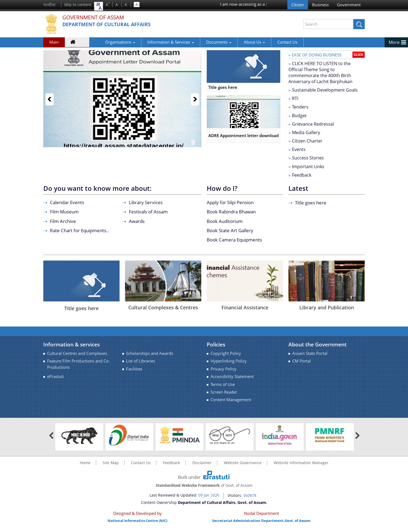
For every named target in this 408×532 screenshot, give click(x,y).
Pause (193, 142)
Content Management (231, 400)
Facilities (134, 369)
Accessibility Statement (232, 377)
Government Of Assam (98, 18)
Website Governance (243, 463)
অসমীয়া (49, 5)
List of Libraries (141, 361)
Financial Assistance (245, 307)
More (394, 42)
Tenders (300, 107)
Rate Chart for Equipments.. (79, 230)
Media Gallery (306, 132)
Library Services (146, 202)
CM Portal (302, 361)
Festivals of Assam (148, 212)
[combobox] (99, 6)
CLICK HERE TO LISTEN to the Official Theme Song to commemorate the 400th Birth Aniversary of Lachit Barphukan (320, 72)
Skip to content (78, 4)
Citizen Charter (307, 141)
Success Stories (308, 158)
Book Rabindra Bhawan (231, 212)
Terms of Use (223, 384)
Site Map (111, 463)
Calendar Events (67, 202)
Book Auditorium (225, 221)
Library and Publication (327, 307)
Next (195, 99)
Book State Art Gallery (230, 230)
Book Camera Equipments (234, 240)
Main (54, 42)
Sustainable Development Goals (325, 90)
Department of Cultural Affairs (112, 24)
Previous (50, 99)
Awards (137, 221)
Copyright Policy (226, 353)
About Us (237, 42)
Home (76, 43)
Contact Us (270, 42)
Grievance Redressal (313, 124)
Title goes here (243, 87)
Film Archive (63, 221)
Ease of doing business (317, 55)
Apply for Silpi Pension (230, 202)
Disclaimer (202, 463)
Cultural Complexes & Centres (163, 307)
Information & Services (153, 42)
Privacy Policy (223, 369)
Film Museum (64, 212)
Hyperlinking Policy (229, 361)
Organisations (103, 42)
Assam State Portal (310, 353)
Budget (299, 116)
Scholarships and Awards (150, 353)
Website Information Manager (301, 463)
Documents (202, 42)
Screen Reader (224, 392)
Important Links (308, 167)
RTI (295, 98)
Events (299, 149)
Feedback (302, 175)
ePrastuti (55, 377)
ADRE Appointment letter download (243, 135)
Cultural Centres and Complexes (77, 353)
